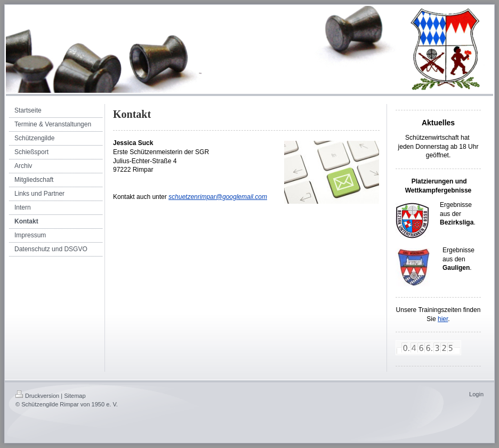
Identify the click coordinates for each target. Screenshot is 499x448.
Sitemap (75, 396)
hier (443, 319)
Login (476, 394)
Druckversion (37, 396)
